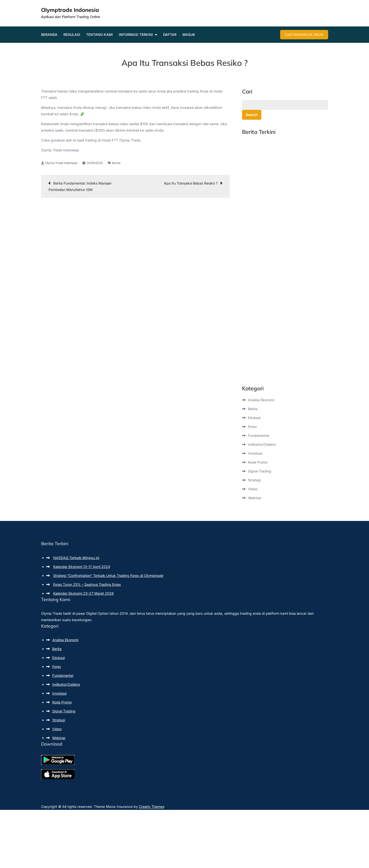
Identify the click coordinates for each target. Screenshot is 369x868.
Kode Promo (258, 462)
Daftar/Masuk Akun (304, 35)
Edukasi (254, 418)
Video (253, 489)
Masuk (189, 35)
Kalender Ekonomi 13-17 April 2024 (82, 567)
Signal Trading (260, 471)
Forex (252, 427)
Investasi (255, 453)
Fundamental (258, 435)
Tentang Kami (99, 35)
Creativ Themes (152, 807)
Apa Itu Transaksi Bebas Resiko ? (191, 183)
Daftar (170, 35)
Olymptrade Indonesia (70, 10)
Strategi (254, 480)
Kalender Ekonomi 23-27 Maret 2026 (84, 593)
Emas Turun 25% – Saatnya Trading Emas (87, 584)
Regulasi (72, 35)
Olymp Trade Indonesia (61, 163)
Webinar (255, 498)
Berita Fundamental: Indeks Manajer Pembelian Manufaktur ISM (80, 186)
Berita (116, 163)
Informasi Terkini (136, 35)
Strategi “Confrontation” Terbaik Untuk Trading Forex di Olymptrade (108, 575)
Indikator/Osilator (262, 444)
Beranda (49, 35)
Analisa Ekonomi (261, 400)
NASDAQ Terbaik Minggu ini (76, 558)
